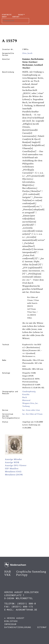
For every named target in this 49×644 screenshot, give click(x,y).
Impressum (10, 624)
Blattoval (26, 400)
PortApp (22, 575)
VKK (7, 575)
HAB (8, 572)
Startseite (7, 15)
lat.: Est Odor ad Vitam (32, 414)
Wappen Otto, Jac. (30, 403)
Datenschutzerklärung (18, 627)
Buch (25, 397)
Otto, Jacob (27, 53)
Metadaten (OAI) (13, 472)
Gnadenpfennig (29, 391)
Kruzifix (26, 394)
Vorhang (26, 406)
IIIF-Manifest (12, 469)
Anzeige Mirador (13, 459)
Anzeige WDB (12, 462)
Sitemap (42, 627)
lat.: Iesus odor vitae (31, 410)
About (4, 17)
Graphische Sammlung (31, 572)
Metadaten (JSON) (14, 475)
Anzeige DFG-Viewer (16, 465)
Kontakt (16, 17)
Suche (21, 15)
